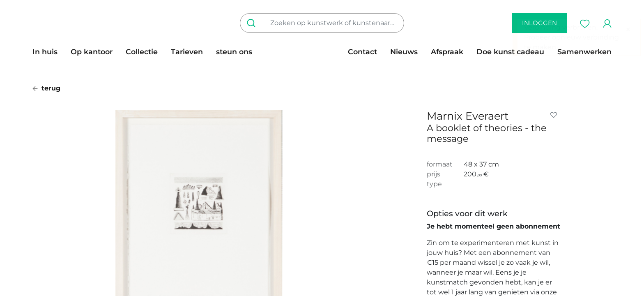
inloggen (539, 23)
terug (46, 88)
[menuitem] (48, 52)
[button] (555, 115)
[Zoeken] (253, 23)
